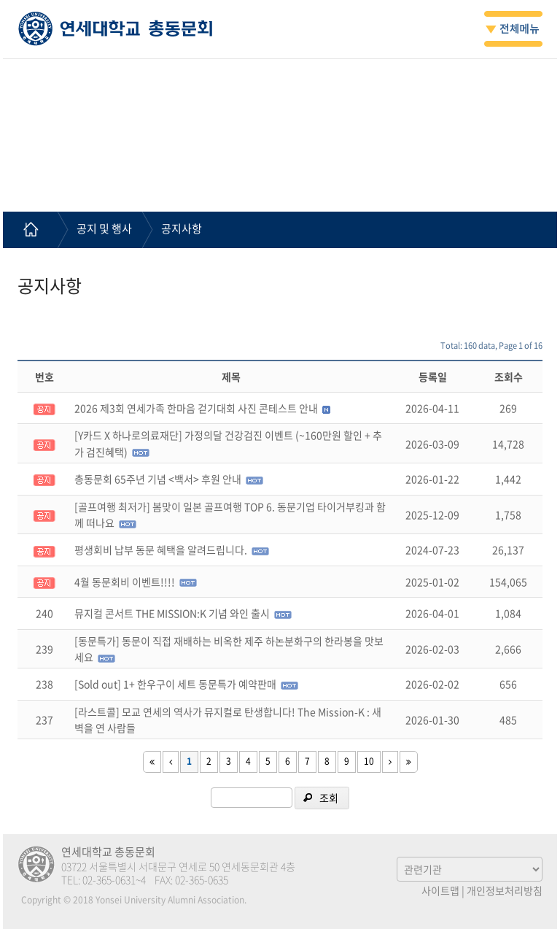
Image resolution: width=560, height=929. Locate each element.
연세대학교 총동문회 (116, 28)
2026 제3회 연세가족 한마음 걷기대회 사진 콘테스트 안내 (196, 408)
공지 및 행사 (104, 228)
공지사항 (182, 228)
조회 (329, 798)
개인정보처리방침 (505, 890)
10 (369, 761)
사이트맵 (440, 890)
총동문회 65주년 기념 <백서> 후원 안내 (158, 479)
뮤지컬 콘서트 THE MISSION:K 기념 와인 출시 (172, 613)
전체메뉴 (513, 29)
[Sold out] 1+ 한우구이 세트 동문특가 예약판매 (175, 684)
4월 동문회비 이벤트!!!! (125, 582)
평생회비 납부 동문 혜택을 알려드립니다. (161, 550)
